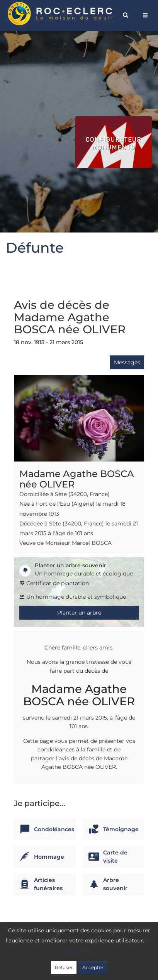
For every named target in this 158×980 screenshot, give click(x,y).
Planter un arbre (79, 613)
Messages (127, 362)
